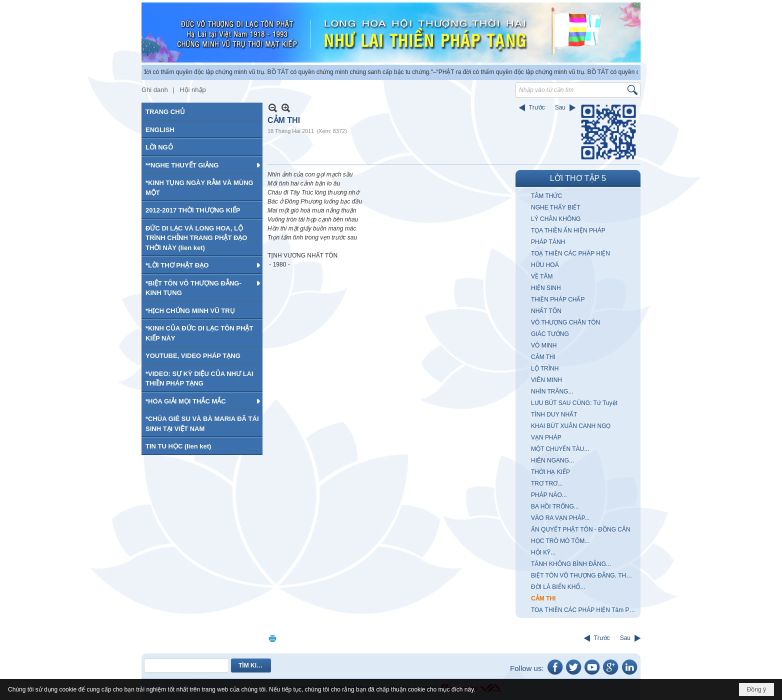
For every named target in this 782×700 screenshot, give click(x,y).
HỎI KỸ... (543, 552)
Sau (560, 107)
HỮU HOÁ (545, 265)
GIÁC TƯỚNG (550, 334)
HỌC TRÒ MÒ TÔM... (560, 541)
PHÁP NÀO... (549, 495)
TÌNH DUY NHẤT (554, 414)
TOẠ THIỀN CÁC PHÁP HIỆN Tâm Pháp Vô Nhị (584, 610)
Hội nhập (193, 90)
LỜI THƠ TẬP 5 (578, 178)
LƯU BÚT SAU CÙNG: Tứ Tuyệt (574, 403)
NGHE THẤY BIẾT (556, 207)
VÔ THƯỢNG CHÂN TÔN (565, 322)
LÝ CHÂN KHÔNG (556, 219)
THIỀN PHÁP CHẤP (558, 299)
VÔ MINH (544, 345)
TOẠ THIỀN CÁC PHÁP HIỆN (570, 253)
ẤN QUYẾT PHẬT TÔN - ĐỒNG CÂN (581, 529)
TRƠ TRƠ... (547, 483)
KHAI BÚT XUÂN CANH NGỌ (571, 426)
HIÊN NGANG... (552, 460)
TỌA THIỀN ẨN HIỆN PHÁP (568, 230)
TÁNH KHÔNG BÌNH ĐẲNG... (571, 564)
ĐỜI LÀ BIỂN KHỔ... (558, 587)
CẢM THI (543, 357)
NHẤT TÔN (546, 311)
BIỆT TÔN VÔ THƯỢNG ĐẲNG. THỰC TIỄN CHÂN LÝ (584, 575)
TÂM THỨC (546, 196)
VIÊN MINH (546, 380)
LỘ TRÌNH (545, 368)
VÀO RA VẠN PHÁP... (560, 518)
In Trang (272, 638)
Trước (537, 107)
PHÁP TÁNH (548, 242)
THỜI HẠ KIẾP (550, 472)
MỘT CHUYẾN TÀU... (560, 449)
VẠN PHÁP (546, 437)
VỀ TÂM (542, 276)
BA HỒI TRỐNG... (555, 506)
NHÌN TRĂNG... (552, 391)
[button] (202, 165)
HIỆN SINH (546, 288)
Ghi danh (155, 90)
